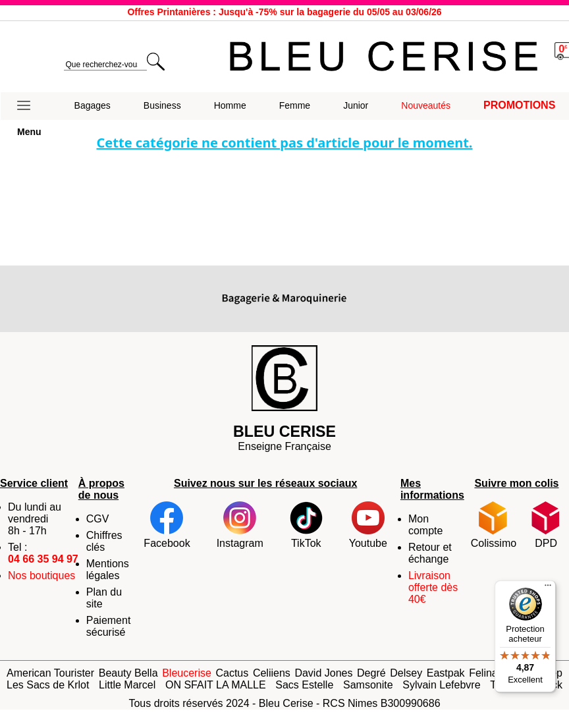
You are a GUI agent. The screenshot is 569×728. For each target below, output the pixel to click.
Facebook (167, 525)
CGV (98, 519)
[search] (105, 65)
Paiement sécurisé (109, 626)
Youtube (368, 525)
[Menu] (548, 588)
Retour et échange (430, 553)
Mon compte (425, 525)
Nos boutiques (41, 575)
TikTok (306, 525)
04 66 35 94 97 (43, 559)
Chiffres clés (104, 541)
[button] (29, 106)
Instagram (240, 525)
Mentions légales (108, 570)
